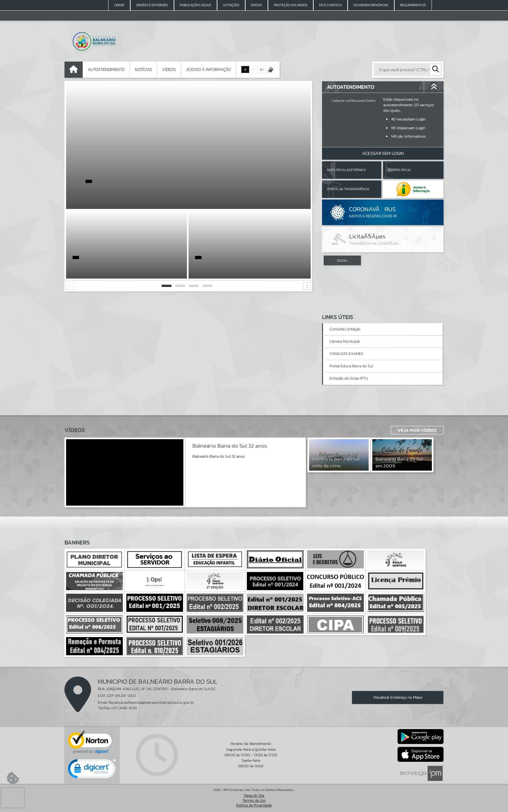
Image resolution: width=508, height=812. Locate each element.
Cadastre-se (341, 101)
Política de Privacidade (254, 805)
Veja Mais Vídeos (417, 430)
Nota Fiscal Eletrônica (346, 170)
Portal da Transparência (348, 189)
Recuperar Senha (363, 101)
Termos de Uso (254, 800)
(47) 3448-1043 (124, 708)
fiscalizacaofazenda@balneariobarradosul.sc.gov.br (151, 703)
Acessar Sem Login (383, 153)
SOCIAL (342, 261)
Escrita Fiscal (400, 170)
